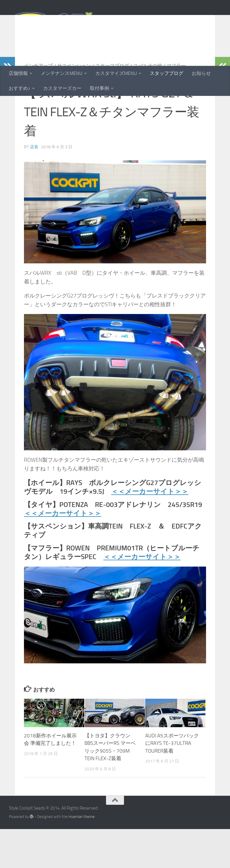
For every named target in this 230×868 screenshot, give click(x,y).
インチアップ (38, 105)
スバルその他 (148, 105)
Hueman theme (82, 856)
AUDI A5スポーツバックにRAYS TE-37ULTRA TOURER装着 (172, 782)
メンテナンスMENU (62, 73)
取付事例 (99, 88)
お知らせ (201, 73)
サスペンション (74, 105)
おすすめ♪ (19, 88)
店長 (34, 186)
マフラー (176, 105)
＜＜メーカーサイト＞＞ (150, 530)
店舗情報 (18, 73)
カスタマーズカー (62, 88)
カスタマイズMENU (116, 73)
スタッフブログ (167, 73)
